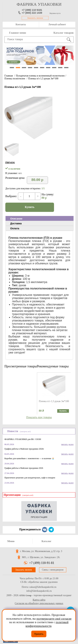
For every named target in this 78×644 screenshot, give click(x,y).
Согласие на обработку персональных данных (39, 603)
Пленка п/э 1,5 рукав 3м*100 (43, 79)
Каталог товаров (64, 33)
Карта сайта (39, 600)
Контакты (21, 24)
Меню (11, 541)
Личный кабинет (57, 24)
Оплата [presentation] (15, 228)
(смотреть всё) (25, 431)
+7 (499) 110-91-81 (42, 563)
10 (66, 68)
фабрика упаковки (39, 4)
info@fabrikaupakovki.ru (39, 591)
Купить (30, 207)
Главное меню (18, 33)
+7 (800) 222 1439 (32, 13)
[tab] (40, 218)
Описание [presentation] (16, 219)
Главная (9, 76)
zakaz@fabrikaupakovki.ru (43, 587)
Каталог (47, 541)
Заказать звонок (35, 18)
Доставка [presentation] (16, 223)
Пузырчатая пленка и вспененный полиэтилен (40, 76)
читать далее (67, 444)
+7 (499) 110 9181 (32, 10)
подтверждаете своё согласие (54, 619)
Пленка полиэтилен (15, 79)
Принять (39, 634)
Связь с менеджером (53, 570)
